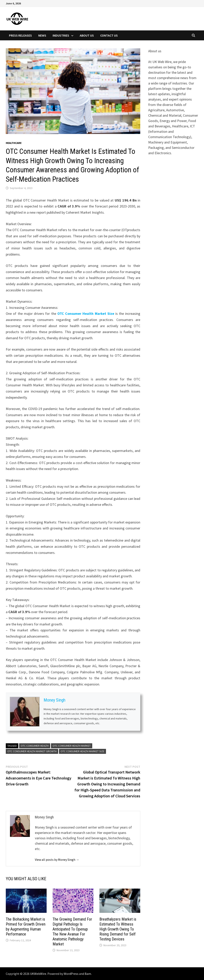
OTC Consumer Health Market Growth (32, 751)
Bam (88, 974)
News (42, 35)
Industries (61, 35)
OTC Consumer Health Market (72, 746)
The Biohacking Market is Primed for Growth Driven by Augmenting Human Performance (26, 927)
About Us (87, 35)
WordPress (71, 974)
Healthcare (14, 143)
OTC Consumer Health (35, 746)
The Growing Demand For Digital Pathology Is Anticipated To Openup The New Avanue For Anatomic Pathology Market (72, 932)
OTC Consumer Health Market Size (86, 314)
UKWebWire (38, 974)
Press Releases (20, 35)
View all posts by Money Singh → (57, 860)
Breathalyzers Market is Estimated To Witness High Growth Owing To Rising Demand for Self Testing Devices (118, 929)
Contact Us (109, 35)
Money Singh (54, 700)
